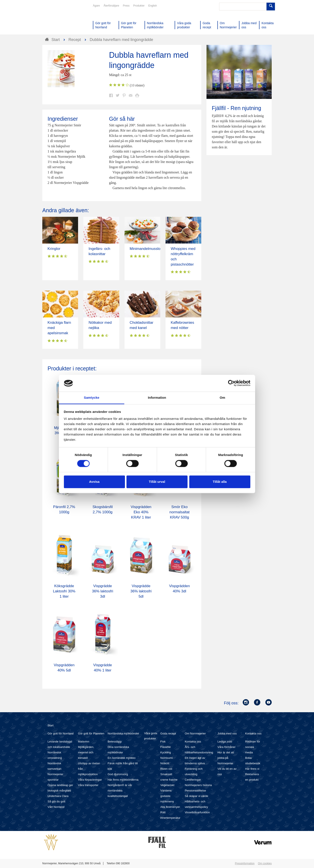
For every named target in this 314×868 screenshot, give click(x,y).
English (153, 6)
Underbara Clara (58, 796)
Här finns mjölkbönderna (123, 780)
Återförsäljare (111, 6)
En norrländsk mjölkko (121, 758)
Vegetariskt (167, 785)
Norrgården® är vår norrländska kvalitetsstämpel (120, 791)
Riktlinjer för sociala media (253, 747)
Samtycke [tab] (92, 398)
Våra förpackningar (90, 780)
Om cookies (265, 863)
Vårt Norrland (56, 807)
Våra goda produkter (151, 736)
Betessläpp (114, 742)
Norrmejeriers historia (198, 785)
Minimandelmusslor (146, 249)
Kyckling (166, 752)
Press (126, 6)
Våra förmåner (226, 747)
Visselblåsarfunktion (197, 812)
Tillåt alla (220, 482)
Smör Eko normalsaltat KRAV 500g (180, 512)
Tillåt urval (157, 482)
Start (50, 725)
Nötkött (165, 763)
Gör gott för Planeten (91, 733)
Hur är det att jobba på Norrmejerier (226, 758)
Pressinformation (245, 863)
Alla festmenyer (170, 807)
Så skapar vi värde (196, 796)
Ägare (96, 6)
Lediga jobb (225, 742)
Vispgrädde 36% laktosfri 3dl (103, 591)
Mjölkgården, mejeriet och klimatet (86, 752)
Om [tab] (222, 398)
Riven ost (166, 769)
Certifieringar (193, 780)
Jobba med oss (227, 733)
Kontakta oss (193, 742)
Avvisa (94, 482)
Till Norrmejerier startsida (59, 19)
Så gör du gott (56, 801)
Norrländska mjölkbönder (123, 733)
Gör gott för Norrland (61, 733)
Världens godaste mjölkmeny (167, 796)
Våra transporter (88, 785)
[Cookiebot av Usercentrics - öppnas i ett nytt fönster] (231, 383)
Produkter (139, 6)
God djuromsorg (118, 774)
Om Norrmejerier (195, 733)
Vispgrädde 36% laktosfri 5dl (141, 591)
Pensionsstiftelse (195, 791)
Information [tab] (157, 398)
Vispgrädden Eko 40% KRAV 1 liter (141, 512)
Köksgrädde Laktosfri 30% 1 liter (64, 591)
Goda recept (168, 733)
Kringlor (54, 249)
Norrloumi (166, 758)
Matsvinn (84, 742)
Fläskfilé (166, 747)
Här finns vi (252, 769)
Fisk (163, 742)
